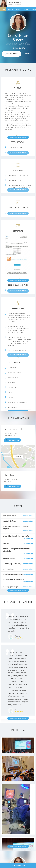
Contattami (28, 54)
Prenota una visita (18, 865)
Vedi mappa (18, 456)
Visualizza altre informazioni (18, 137)
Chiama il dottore (12, 440)
